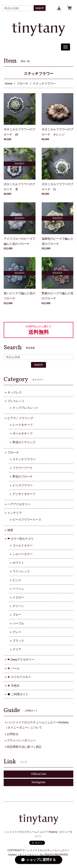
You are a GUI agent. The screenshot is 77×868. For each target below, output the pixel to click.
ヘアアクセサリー (19, 504)
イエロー (18, 597)
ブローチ (23, 84)
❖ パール (13, 668)
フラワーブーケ (23, 468)
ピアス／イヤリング (20, 418)
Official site (39, 774)
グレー (17, 632)
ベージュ (18, 589)
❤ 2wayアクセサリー (21, 660)
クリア (17, 649)
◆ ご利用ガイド (18, 694)
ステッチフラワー (24, 459)
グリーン (18, 606)
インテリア (15, 513)
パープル (18, 623)
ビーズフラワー (23, 485)
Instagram (38, 782)
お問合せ (13, 734)
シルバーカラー (23, 554)
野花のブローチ (23, 476)
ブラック (18, 641)
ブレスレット (16, 401)
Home (9, 84)
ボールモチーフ (23, 433)
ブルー (17, 615)
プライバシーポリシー (21, 740)
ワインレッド (21, 571)
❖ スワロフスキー (19, 677)
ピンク (17, 580)
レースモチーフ (23, 425)
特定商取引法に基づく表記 (24, 747)
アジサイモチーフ (24, 494)
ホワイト (18, 563)
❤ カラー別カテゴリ (21, 539)
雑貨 (10, 530)
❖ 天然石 (13, 686)
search (40, 8)
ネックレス (15, 392)
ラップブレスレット (25, 408)
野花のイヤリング (24, 442)
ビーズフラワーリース (27, 520)
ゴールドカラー (23, 545)
